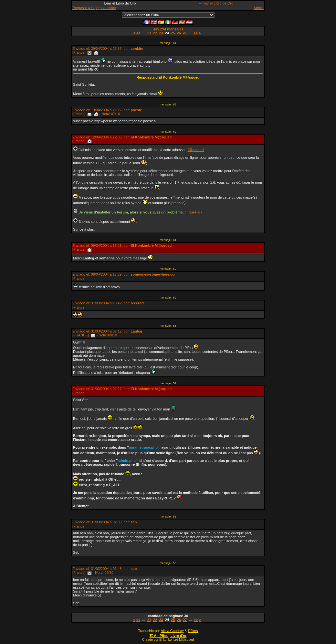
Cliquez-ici (196, 150)
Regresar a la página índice (94, 8)
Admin (259, 8)
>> (196, 33)
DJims (193, 631)
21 (149, 33)
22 (155, 33)
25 (173, 33)
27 (185, 33)
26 (179, 33)
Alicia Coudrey (172, 631)
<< (138, 33)
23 (161, 33)
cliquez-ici (193, 212)
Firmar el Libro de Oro (216, 3)
